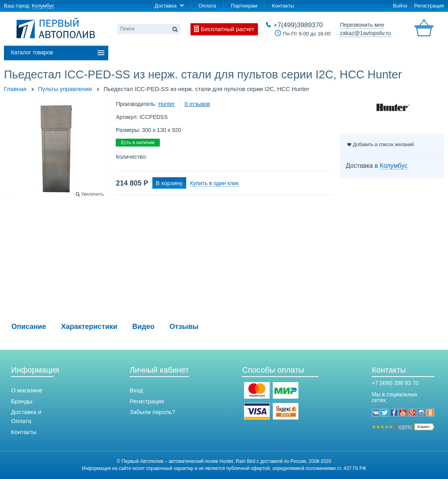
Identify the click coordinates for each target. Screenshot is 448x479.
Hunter (167, 104)
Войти (400, 6)
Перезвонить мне (362, 25)
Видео (143, 327)
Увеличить (93, 194)
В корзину (169, 183)
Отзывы (184, 327)
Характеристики (89, 327)
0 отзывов (197, 104)
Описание (29, 327)
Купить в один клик (214, 183)
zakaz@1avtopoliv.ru (365, 33)
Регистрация (429, 6)
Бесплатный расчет (228, 29)
